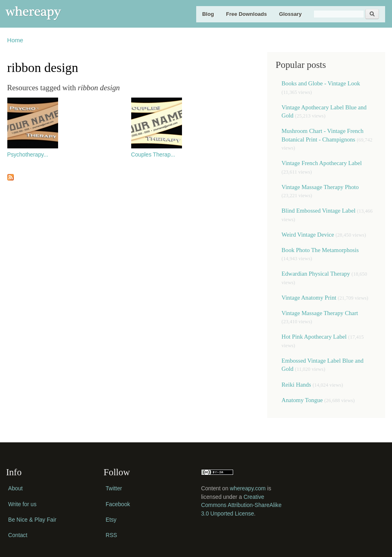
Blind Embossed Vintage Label (318, 211)
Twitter (114, 488)
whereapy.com (248, 488)
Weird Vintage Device (308, 235)
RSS (111, 535)
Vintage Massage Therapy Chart (320, 313)
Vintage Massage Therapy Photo (320, 187)
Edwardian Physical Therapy (316, 274)
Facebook (118, 504)
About (15, 488)
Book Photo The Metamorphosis (320, 250)
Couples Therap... (153, 155)
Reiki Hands (297, 385)
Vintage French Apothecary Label (322, 163)
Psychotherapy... (28, 155)
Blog (208, 14)
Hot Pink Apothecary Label (314, 337)
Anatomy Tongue (302, 400)
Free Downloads (247, 14)
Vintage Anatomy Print (309, 298)
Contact (18, 535)
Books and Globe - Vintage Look (321, 83)
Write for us (22, 504)
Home (15, 40)
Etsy (111, 520)
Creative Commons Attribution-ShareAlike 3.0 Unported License (241, 505)
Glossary (290, 14)
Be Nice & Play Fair (32, 520)
